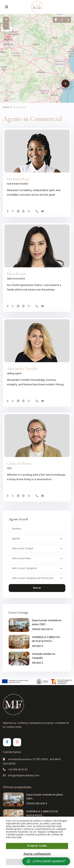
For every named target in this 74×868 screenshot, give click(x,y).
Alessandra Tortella (22, 369)
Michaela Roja (18, 179)
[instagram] (17, 742)
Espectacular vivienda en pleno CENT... (47, 622)
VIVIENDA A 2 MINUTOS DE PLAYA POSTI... (46, 639)
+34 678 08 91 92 (18, 770)
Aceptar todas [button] (37, 846)
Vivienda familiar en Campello (44, 656)
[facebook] (7, 742)
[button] (67, 84)
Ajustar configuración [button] (37, 854)
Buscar (37, 588)
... (56, 195)
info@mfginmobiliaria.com (24, 776)
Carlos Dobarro (19, 464)
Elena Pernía (16, 274)
